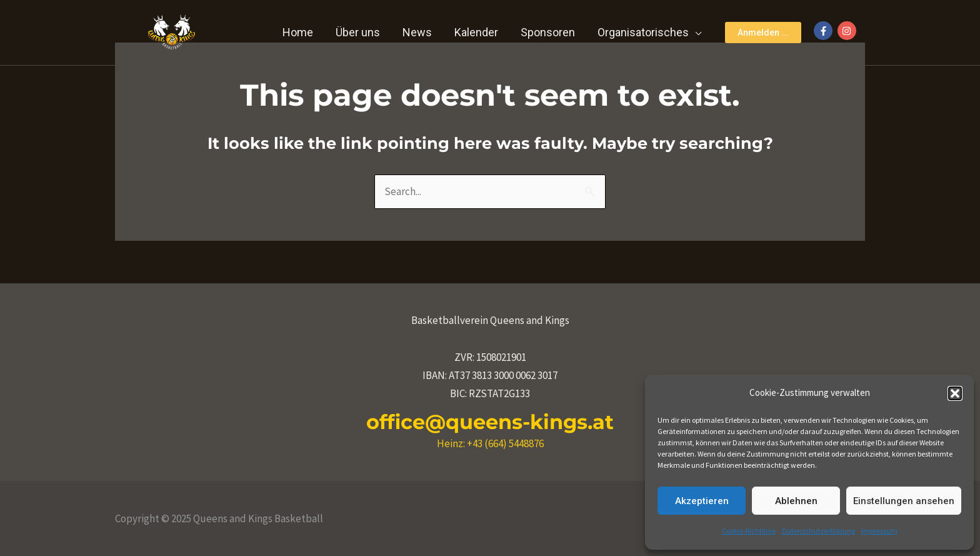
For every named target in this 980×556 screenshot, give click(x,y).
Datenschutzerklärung (818, 531)
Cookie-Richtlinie (749, 531)
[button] (955, 393)
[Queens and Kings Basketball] (171, 31)
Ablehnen (796, 501)
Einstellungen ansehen (904, 501)
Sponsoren (548, 32)
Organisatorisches (643, 32)
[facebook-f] (825, 31)
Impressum (879, 531)
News (417, 32)
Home (298, 32)
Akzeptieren (702, 501)
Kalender (476, 32)
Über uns (358, 32)
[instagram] (848, 31)
